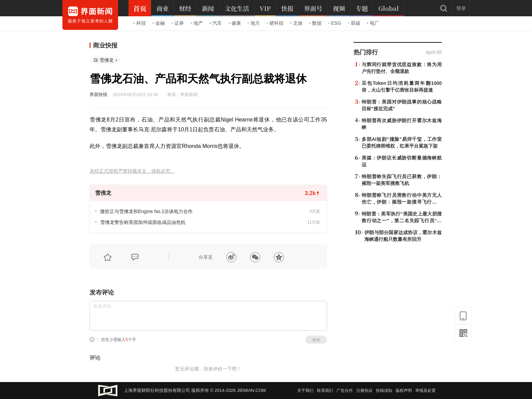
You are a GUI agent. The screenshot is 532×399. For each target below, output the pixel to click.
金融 (159, 23)
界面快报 (98, 94)
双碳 (354, 23)
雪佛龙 (107, 60)
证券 (178, 23)
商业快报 (105, 45)
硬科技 (275, 23)
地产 (197, 23)
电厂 (373, 23)
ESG (335, 23)
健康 (235, 23)
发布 (316, 340)
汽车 (216, 23)
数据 (316, 23)
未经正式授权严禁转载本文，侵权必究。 (132, 171)
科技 (140, 23)
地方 (254, 23)
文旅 (297, 23)
